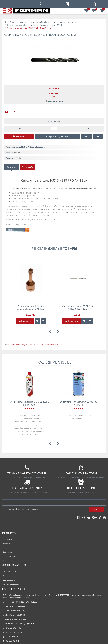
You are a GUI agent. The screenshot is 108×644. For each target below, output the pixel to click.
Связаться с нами (10, 548)
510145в (58, 345)
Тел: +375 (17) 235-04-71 (14, 606)
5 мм (52, 345)
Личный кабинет (10, 571)
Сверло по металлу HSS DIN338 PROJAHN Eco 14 (29, 345)
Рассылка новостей (11, 584)
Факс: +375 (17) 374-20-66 (14, 619)
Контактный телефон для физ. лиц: (19, 624)
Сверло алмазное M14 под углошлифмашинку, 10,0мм (31, 307)
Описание (12, 167)
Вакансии (7, 543)
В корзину (25, 321)
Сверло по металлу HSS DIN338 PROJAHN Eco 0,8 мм (78, 307)
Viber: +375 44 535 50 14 (14, 615)
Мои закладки (9, 580)
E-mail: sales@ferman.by (14, 611)
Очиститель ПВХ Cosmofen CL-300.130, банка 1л (79, 403)
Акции (5, 561)
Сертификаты (9, 539)
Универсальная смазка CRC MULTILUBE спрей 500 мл (30, 403)
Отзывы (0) (27, 167)
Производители (10, 556)
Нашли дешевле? (54, 121)
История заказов (10, 576)
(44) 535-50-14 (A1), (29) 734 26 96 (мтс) (20, 602)
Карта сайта (8, 552)
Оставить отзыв (54, 101)
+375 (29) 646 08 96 (12, 628)
